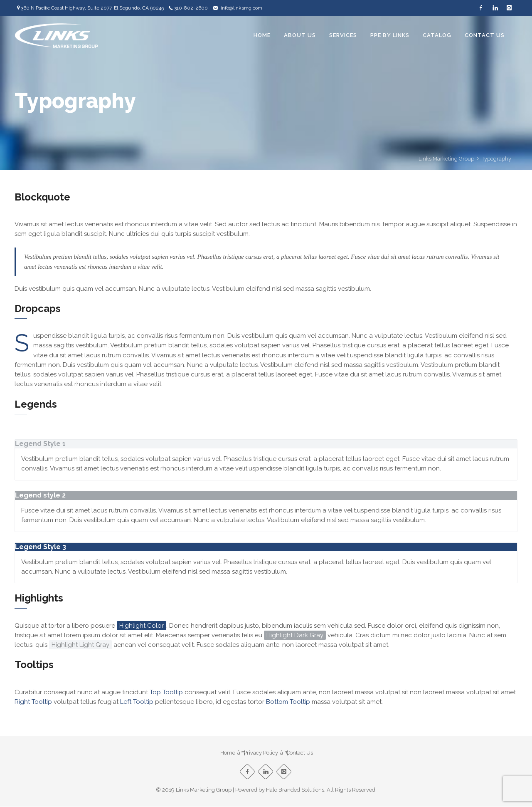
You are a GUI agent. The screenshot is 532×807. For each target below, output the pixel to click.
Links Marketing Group (446, 159)
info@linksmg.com (241, 8)
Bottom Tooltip (288, 702)
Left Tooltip (137, 702)
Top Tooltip (166, 692)
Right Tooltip (33, 702)
